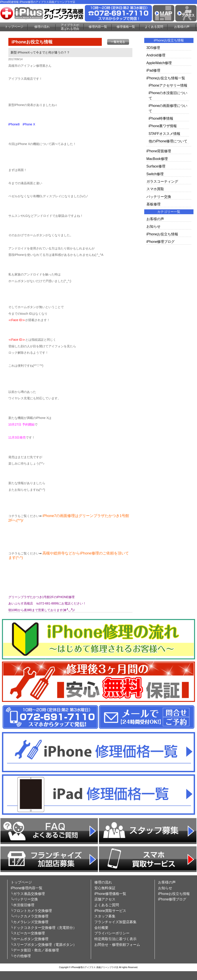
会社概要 (101, 928)
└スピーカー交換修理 (28, 933)
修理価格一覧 (126, 27)
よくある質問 (154, 27)
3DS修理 (153, 48)
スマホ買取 (155, 189)
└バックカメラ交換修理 (30, 916)
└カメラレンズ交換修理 (30, 922)
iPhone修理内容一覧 (27, 888)
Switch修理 (155, 174)
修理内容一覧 (98, 27)
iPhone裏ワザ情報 (163, 126)
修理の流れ (42, 27)
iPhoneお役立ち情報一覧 (166, 78)
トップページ (14, 27)
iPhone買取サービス (110, 911)
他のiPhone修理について (168, 141)
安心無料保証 (105, 888)
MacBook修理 (157, 159)
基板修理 (153, 204)
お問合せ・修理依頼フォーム (117, 945)
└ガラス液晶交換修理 (28, 894)
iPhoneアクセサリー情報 (168, 85)
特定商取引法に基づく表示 (115, 939)
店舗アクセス (105, 899)
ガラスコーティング (162, 181)
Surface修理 (156, 166)
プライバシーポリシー (112, 933)
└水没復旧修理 (23, 905)
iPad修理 (153, 70)
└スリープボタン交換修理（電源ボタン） (44, 945)
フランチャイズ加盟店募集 (115, 922)
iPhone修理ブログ (161, 242)
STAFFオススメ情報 (164, 134)
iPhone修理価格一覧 (110, 894)
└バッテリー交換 (24, 899)
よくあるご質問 (107, 905)
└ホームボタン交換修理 (30, 939)
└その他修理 (21, 956)
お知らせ (153, 226)
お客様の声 (182, 27)
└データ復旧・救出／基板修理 (35, 950)
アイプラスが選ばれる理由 (70, 27)
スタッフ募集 (105, 916)
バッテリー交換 (159, 197)
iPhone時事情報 (161, 118)
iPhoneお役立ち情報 (162, 234)
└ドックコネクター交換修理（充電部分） (44, 928)
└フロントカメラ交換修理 (31, 911)
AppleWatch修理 (159, 63)
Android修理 (156, 55)
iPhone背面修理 (159, 151)
